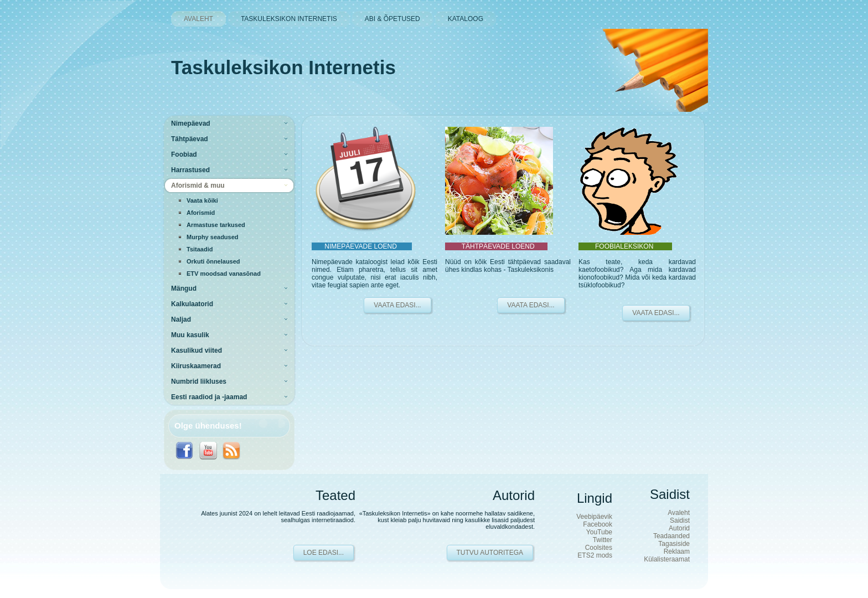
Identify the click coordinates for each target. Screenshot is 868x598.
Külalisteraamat (667, 559)
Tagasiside (674, 544)
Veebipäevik (594, 517)
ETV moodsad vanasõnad (224, 274)
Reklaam (677, 551)
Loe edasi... (324, 553)
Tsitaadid (200, 249)
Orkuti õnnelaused (213, 261)
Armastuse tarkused (216, 225)
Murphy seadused (213, 237)
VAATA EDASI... (397, 305)
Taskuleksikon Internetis (283, 67)
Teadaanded (671, 536)
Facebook (598, 524)
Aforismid (201, 213)
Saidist (680, 520)
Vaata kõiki (202, 200)
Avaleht (679, 513)
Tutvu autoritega (490, 553)
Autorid (679, 528)
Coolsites (599, 548)
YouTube (599, 532)
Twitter (603, 540)
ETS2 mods (595, 555)
